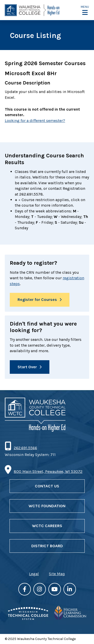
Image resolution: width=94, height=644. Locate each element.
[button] (85, 10)
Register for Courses (37, 300)
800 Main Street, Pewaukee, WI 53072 (48, 471)
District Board (47, 546)
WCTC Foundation (47, 506)
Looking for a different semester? (35, 121)
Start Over (27, 367)
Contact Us (47, 486)
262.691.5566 (25, 448)
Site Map (57, 574)
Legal (34, 574)
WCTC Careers (47, 526)
